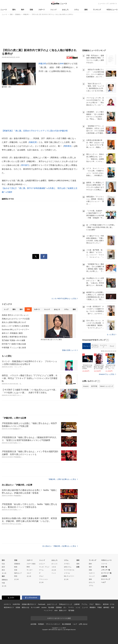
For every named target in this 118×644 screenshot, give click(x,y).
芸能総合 (17, 564)
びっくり (54, 564)
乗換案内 (93, 607)
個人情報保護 (66, 624)
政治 (3, 570)
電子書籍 (71, 610)
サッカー (30, 570)
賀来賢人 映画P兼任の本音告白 (15, 337)
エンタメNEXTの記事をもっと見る (65, 299)
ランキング (97, 10)
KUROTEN (16, 604)
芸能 (31, 10)
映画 (16, 567)
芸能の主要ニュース (70, 350)
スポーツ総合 (31, 564)
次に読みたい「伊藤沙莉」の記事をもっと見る (60, 546)
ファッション (44, 579)
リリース (104, 564)
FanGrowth (42, 604)
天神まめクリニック (66, 604)
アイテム (84, 604)
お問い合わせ (83, 624)
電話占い (98, 604)
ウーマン (71, 607)
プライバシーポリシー (53, 624)
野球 (28, 567)
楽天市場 (94, 386)
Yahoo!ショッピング (106, 386)
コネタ (54, 567)
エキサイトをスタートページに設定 (59, 618)
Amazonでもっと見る (107, 374)
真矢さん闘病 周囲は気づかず (14, 322)
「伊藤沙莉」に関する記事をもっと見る (63, 479)
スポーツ (42, 10)
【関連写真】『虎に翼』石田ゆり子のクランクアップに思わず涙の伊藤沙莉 (35, 131)
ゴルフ (29, 573)
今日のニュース (112, 10)
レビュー (42, 564)
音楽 (16, 570)
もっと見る (112, 334)
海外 (23, 10)
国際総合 (5, 580)
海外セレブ (18, 573)
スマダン (67, 564)
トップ (6, 309)
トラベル (67, 573)
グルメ (41, 576)
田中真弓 (25, 165)
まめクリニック (52, 604)
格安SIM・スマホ (109, 604)
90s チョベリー (69, 576)
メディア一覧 (106, 570)
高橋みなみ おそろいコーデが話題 (16, 319)
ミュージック (103, 346)
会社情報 (33, 624)
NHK (62, 64)
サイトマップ (106, 579)
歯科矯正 (106, 607)
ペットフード (48, 610)
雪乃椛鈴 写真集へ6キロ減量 (14, 340)
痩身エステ (63, 610)
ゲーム (41, 570)
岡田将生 (68, 146)
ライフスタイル (69, 570)
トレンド (53, 10)
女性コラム (68, 567)
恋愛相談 (59, 607)
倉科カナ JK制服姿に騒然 (12, 333)
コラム (76, 10)
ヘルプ (103, 582)
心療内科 (77, 604)
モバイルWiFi (35, 607)
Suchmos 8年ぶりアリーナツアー (15, 330)
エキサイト (113, 4)
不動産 (100, 607)
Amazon (86, 386)
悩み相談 (51, 607)
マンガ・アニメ (44, 567)
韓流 (16, 576)
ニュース (4, 10)
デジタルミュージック (95, 346)
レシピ (78, 607)
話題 (78, 567)
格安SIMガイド (9, 607)
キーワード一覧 (106, 573)
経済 (3, 567)
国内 (14, 10)
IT (40, 573)
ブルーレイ (87, 346)
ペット (54, 573)
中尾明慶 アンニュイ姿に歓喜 (14, 348)
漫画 (86, 10)
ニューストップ (103, 4)
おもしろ (65, 10)
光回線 (18, 607)
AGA (56, 610)
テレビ (112, 346)
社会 (3, 564)
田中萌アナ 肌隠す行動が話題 (14, 344)
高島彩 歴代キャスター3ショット (15, 315)
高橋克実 (33, 142)
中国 (3, 583)
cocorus (44, 607)
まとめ (4, 573)
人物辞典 (104, 576)
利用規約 (41, 624)
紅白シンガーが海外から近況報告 (15, 326)
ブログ (91, 604)
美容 (113, 607)
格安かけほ (25, 607)
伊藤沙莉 (42, 64)
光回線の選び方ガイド (29, 604)
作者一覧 (104, 567)
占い (65, 607)
